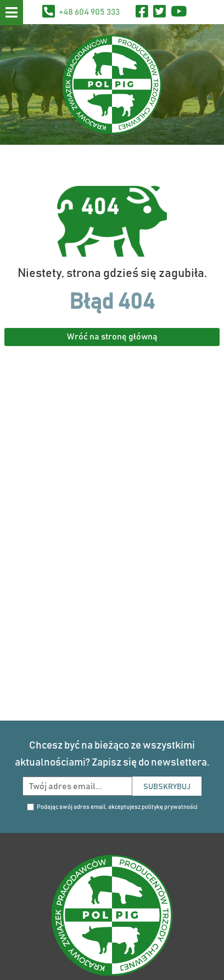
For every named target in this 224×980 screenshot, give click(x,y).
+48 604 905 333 (89, 12)
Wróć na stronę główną (112, 337)
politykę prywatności (170, 807)
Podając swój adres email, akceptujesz (117, 807)
